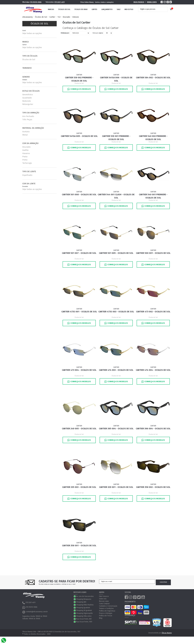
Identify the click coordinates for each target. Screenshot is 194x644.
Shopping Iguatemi (83, 608)
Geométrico (28, 95)
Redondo (27, 101)
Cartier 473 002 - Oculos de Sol (153, 312)
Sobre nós (103, 599)
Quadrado (27, 98)
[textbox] (151, 9)
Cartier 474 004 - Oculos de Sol (153, 370)
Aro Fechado (28, 116)
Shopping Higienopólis (84, 613)
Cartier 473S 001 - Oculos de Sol (79, 312)
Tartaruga (27, 163)
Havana (26, 153)
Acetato (26, 132)
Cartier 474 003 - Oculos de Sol (116, 370)
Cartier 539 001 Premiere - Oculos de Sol (116, 138)
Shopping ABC (81, 602)
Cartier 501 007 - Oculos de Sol (79, 253)
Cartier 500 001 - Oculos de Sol (153, 253)
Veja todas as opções (32, 33)
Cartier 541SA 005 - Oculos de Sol (79, 136)
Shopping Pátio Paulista (85, 605)
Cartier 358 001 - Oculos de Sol (79, 546)
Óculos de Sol (64, 9)
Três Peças (27, 120)
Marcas (51, 9)
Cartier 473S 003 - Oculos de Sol (116, 312)
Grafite (25, 150)
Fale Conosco (104, 596)
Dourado (66, 17)
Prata (25, 157)
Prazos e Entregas (106, 613)
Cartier (52, 17)
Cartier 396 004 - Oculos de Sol (153, 429)
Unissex (76, 17)
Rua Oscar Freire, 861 (84, 619)
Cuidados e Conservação (108, 606)
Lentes (94, 9)
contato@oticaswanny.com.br (35, 612)
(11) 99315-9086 (36, 2)
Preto (25, 160)
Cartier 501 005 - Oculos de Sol (116, 253)
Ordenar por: (65, 33)
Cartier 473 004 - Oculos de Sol (79, 370)
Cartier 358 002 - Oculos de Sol (153, 487)
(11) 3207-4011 (60, 2)
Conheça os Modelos (79, 89)
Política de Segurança (107, 611)
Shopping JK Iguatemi (84, 610)
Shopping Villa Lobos (84, 616)
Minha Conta (152, 2)
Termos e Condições (106, 608)
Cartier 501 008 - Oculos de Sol (79, 195)
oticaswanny (28, 17)
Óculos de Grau (81, 9)
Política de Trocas (106, 616)
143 (59, 17)
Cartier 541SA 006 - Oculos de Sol (116, 79)
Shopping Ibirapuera (84, 599)
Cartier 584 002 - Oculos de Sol (153, 78)
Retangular (28, 104)
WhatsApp (75, 596)
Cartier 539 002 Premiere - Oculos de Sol (79, 79)
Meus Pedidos (139, 2)
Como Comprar (104, 604)
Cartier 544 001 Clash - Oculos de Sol (116, 196)
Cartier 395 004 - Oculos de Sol (116, 429)
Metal (25, 135)
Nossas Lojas (104, 601)
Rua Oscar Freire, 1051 (84, 622)
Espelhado (27, 175)
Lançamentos (107, 9)
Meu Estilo (129, 9)
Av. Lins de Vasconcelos (85, 596)
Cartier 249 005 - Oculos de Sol (79, 429)
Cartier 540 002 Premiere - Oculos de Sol (153, 138)
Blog (101, 618)
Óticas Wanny (167, 633)
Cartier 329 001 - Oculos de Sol (116, 487)
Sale (119, 9)
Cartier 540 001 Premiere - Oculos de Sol (153, 196)
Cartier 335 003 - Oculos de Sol (79, 487)
